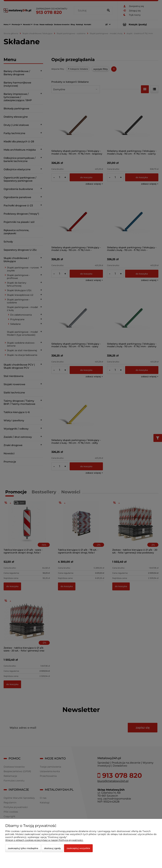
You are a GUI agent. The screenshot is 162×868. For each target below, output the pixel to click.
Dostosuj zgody (52, 848)
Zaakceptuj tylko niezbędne (23, 848)
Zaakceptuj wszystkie (78, 848)
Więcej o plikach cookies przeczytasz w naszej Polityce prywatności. (44, 840)
